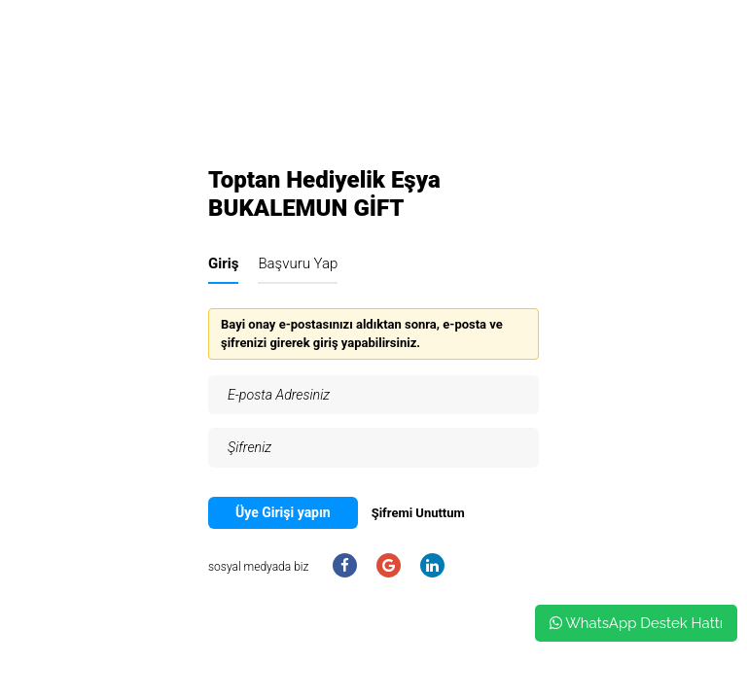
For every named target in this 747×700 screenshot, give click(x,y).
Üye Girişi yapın (283, 512)
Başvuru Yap (298, 263)
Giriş (223, 263)
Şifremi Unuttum (418, 513)
